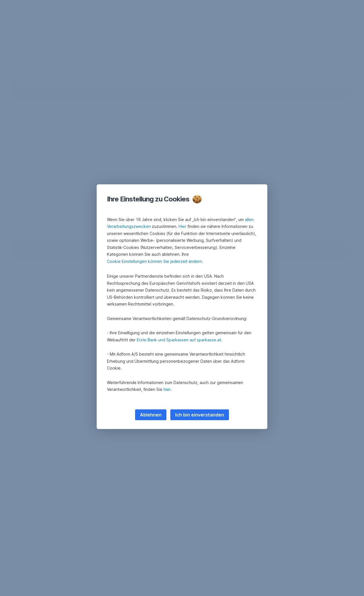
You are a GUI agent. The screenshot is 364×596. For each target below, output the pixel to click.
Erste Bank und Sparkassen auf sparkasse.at (179, 340)
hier (167, 389)
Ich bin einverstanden (200, 415)
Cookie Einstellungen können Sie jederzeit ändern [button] (154, 261)
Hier (182, 226)
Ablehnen (151, 415)
